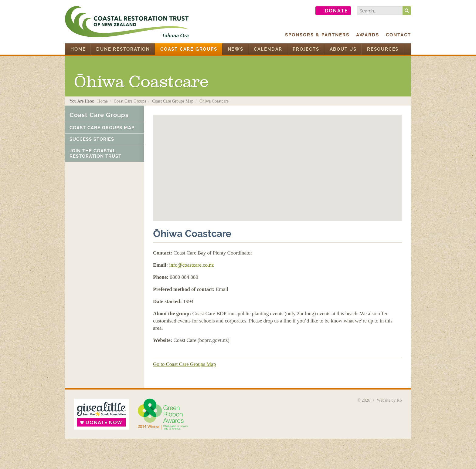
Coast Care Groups (189, 49)
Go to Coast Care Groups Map (184, 364)
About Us (343, 49)
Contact (398, 35)
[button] (277, 162)
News (236, 49)
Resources (383, 49)
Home (78, 49)
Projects (306, 49)
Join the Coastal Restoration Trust (95, 154)
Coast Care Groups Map (173, 101)
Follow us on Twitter (304, 11)
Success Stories (92, 139)
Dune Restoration (123, 49)
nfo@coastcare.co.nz (192, 265)
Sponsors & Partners (317, 35)
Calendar (268, 49)
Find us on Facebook (289, 11)
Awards (368, 35)
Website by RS (389, 400)
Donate (337, 11)
